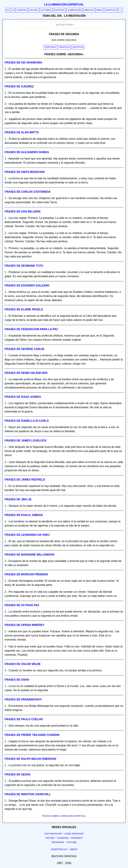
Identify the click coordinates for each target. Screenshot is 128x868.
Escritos (59, 10)
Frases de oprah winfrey (25, 625)
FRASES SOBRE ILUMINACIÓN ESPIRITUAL (64, 816)
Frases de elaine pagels (24, 309)
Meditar (89, 10)
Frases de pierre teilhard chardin (32, 735)
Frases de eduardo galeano (27, 286)
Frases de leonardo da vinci (27, 535)
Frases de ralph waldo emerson (30, 759)
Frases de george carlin (24, 349)
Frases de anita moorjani (25, 172)
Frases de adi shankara (23, 63)
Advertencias (59, 849)
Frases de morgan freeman (26, 574)
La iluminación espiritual (64, 5)
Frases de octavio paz (22, 605)
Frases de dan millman (23, 212)
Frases (34, 10)
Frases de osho (17, 680)
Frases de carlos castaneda (28, 192)
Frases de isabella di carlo (27, 421)
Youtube (71, 842)
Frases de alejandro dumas (27, 152)
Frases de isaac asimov (23, 397)
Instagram (58, 842)
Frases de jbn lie (18, 499)
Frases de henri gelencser (26, 373)
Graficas (64, 47)
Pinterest (77, 838)
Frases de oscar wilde (23, 664)
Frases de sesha (18, 774)
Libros (73, 849)
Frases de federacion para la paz (31, 329)
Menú (100, 10)
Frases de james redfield (25, 480)
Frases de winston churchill (28, 794)
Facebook (63, 838)
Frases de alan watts (22, 132)
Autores (46, 10)
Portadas (50, 47)
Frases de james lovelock (26, 441)
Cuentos (22, 10)
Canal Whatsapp (74, 834)
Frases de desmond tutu (24, 266)
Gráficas (111, 10)
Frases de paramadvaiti (23, 699)
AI (13, 10)
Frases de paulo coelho (24, 719)
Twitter (50, 838)
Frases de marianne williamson (30, 555)
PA (8, 10)
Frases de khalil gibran (24, 515)
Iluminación (75, 10)
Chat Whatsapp (53, 834)
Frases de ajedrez (19, 86)
